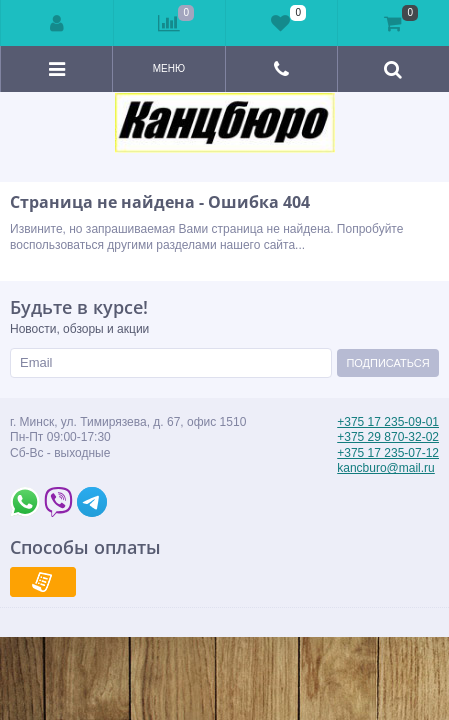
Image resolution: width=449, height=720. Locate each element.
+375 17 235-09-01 (388, 422)
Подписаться (387, 363)
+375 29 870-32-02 (388, 437)
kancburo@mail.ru (386, 468)
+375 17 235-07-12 (388, 453)
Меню (169, 68)
